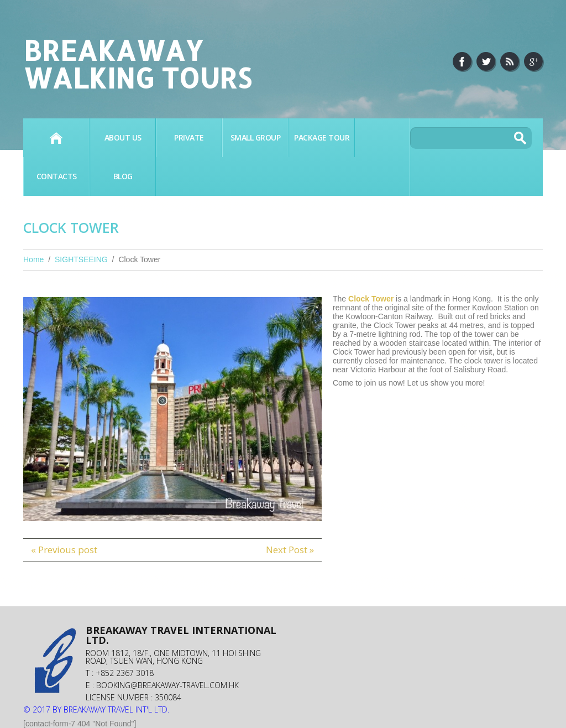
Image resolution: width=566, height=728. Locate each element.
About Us (123, 137)
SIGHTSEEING (81, 259)
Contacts (57, 176)
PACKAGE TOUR (322, 137)
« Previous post (64, 550)
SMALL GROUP (256, 137)
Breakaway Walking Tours (137, 64)
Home (56, 138)
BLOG (123, 176)
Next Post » (290, 550)
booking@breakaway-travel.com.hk (167, 685)
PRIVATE (189, 137)
